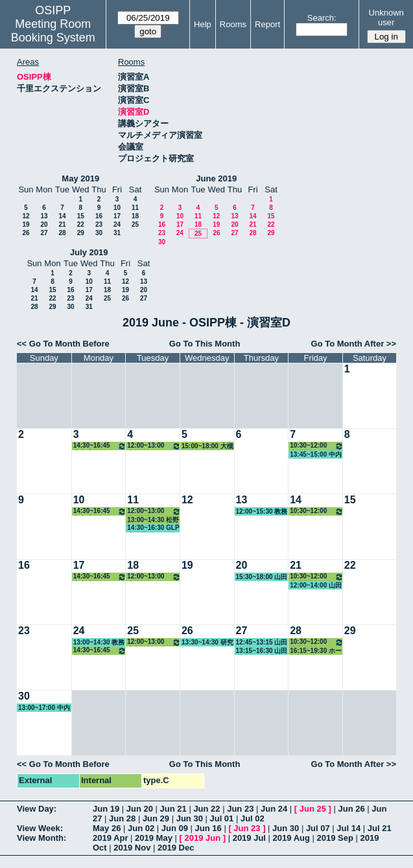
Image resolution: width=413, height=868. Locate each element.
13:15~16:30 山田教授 (262, 651)
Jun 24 (274, 809)
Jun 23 (240, 809)
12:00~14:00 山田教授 (316, 586)
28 (62, 233)
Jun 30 (190, 818)
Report (267, 24)
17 (117, 216)
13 (44, 216)
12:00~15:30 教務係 (262, 512)
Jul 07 (318, 828)
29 (81, 233)
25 (135, 224)
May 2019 (80, 178)
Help (203, 24)
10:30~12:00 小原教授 (317, 446)
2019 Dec (176, 848)
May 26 (107, 828)
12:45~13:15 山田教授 (262, 643)
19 (26, 224)
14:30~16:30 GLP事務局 (153, 528)
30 (99, 233)
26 (26, 233)
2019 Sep (335, 838)
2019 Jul (249, 838)
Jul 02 (253, 818)
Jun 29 (156, 818)
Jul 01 (221, 818)
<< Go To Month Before (63, 344)
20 (44, 224)
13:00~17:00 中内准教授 (44, 708)
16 (99, 216)
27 (44, 233)
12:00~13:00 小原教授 (154, 446)
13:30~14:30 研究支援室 (207, 643)
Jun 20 (140, 809)
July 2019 (89, 252)
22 (81, 224)
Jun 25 (313, 809)
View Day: (37, 809)
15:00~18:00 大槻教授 (207, 446)
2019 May (154, 838)
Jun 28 (122, 818)
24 (117, 224)
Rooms (233, 24)
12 (26, 216)
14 (62, 216)
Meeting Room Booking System (53, 31)
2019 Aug (291, 838)
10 (117, 208)
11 (135, 208)
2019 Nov (132, 848)
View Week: (40, 828)
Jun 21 (173, 809)
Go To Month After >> (354, 344)
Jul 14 (348, 828)
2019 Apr (110, 838)
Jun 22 (206, 809)
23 (99, 224)
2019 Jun (202, 838)
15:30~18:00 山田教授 (262, 577)
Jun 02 (141, 828)
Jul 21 (380, 828)
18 (135, 216)
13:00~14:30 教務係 (99, 643)
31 (117, 233)
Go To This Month (205, 344)
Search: (322, 18)
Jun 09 (175, 828)
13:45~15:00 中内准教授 (316, 455)
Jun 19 (106, 809)
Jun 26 (351, 809)
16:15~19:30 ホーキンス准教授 (316, 651)
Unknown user (386, 17)
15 (81, 216)
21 (62, 224)
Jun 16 (208, 828)
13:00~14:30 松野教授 (153, 520)
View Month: (41, 838)
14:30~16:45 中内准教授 (100, 446)
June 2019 (216, 178)
